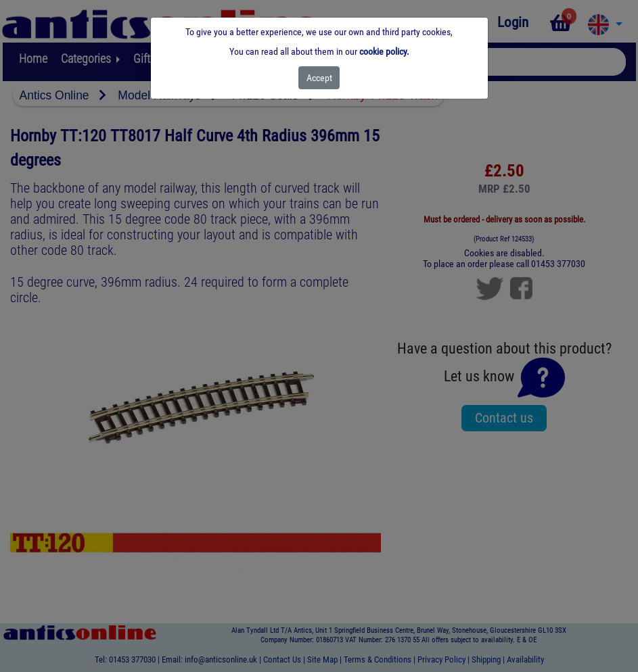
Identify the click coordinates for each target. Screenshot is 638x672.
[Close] (319, 78)
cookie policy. (384, 51)
